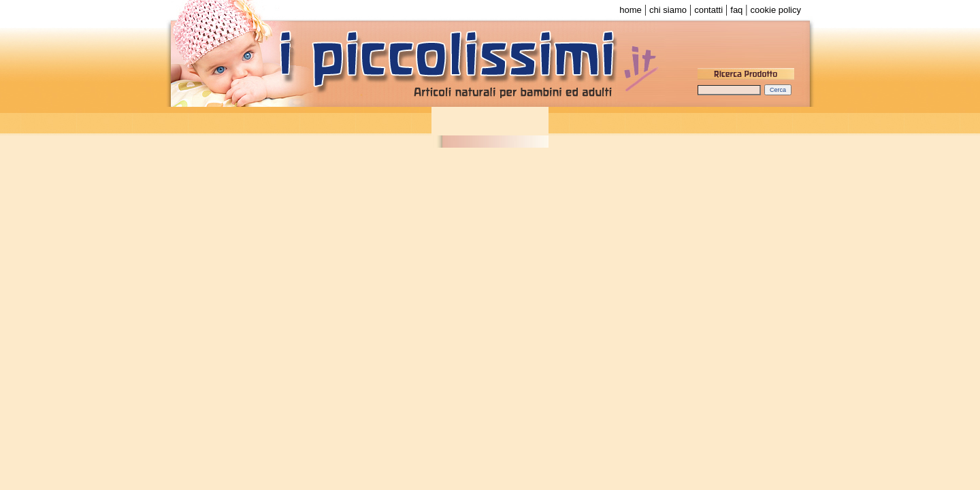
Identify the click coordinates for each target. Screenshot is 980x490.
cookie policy (776, 10)
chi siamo (668, 10)
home (631, 10)
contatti (708, 10)
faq (736, 10)
